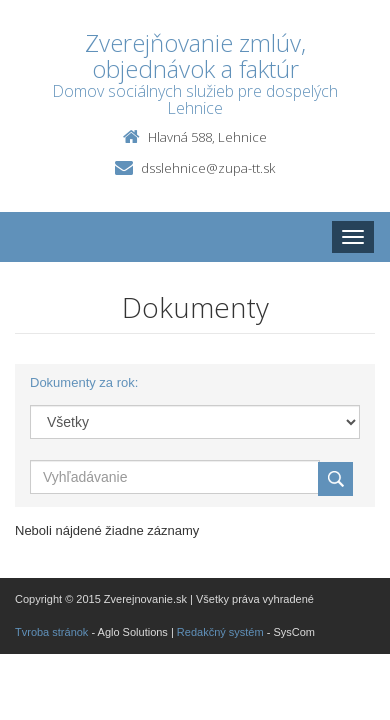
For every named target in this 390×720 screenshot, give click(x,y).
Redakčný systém (220, 632)
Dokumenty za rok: (84, 382)
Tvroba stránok (51, 632)
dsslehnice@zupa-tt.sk (208, 168)
